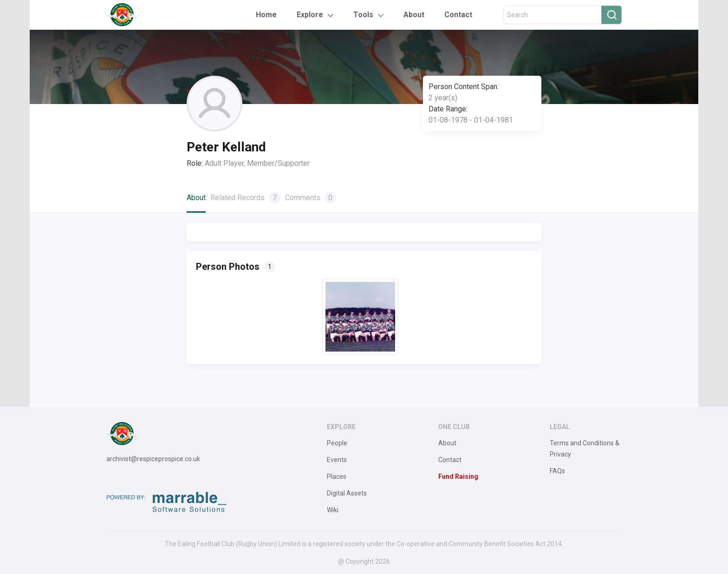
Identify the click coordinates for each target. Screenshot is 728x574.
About (414, 15)
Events (337, 460)
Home (266, 15)
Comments (311, 198)
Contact (458, 15)
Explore (310, 15)
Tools (363, 15)
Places (337, 476)
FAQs (557, 471)
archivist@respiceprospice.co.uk (153, 459)
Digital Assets (347, 493)
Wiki (333, 510)
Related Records (245, 198)
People (337, 443)
